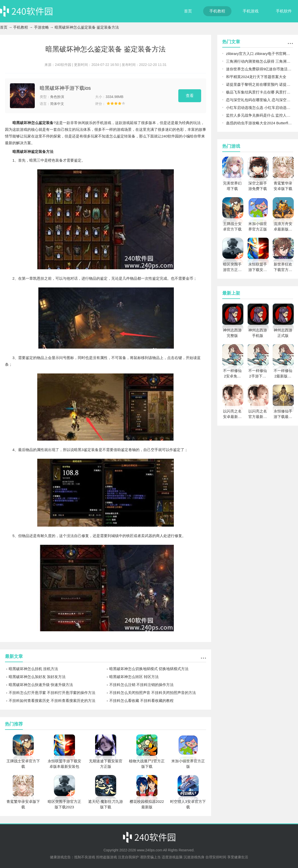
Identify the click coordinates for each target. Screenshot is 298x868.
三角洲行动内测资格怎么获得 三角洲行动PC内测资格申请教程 (260, 61)
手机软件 (284, 11)
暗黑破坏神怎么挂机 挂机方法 (33, 669)
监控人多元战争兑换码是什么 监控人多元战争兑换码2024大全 (260, 115)
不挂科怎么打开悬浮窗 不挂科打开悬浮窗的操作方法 (52, 693)
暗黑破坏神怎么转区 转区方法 (134, 677)
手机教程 (217, 11)
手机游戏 (251, 11)
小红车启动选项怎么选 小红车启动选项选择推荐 (260, 108)
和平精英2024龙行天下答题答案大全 (256, 77)
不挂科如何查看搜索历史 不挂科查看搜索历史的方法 (52, 701)
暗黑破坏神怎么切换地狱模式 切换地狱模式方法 (149, 669)
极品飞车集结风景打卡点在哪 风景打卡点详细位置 (260, 92)
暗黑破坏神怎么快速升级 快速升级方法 (41, 685)
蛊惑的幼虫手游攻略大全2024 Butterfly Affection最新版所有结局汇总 (260, 123)
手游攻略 (41, 27)
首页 (188, 11)
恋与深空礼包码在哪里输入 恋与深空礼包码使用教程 (260, 100)
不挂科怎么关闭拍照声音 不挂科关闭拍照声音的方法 (153, 693)
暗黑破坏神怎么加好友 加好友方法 (37, 677)
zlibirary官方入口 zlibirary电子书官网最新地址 (260, 54)
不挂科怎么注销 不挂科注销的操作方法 (141, 685)
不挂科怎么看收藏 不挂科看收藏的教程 (141, 701)
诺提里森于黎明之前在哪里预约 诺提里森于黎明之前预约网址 (260, 84)
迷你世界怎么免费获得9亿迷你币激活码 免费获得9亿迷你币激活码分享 (260, 69)
